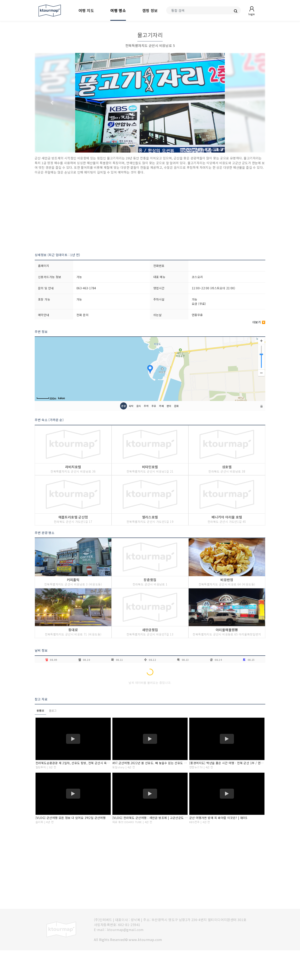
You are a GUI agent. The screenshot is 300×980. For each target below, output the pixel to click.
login (252, 14)
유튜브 (40, 740)
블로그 (53, 740)
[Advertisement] (150, 214)
